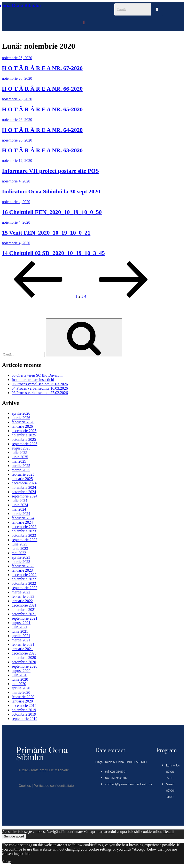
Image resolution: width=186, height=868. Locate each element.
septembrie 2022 (24, 588)
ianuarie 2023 (22, 570)
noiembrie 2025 (24, 435)
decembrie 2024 (24, 483)
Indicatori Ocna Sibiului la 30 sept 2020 (51, 191)
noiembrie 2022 (24, 579)
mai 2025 (19, 461)
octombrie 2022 (24, 583)
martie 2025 (21, 470)
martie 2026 (21, 418)
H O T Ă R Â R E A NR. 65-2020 (42, 109)
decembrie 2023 (24, 527)
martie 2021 (21, 640)
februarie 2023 (23, 566)
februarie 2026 (23, 422)
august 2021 (21, 623)
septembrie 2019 (24, 719)
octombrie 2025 (24, 439)
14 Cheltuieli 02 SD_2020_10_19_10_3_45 (53, 253)
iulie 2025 (19, 453)
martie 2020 (21, 692)
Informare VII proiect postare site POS (50, 171)
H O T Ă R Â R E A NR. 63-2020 (42, 150)
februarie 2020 (23, 697)
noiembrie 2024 (24, 487)
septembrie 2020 (24, 666)
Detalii (169, 832)
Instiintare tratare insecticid (33, 380)
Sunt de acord (14, 836)
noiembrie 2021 (24, 610)
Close (6, 862)
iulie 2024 (19, 501)
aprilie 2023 (21, 557)
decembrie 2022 (24, 575)
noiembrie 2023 (24, 531)
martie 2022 (21, 592)
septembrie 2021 (24, 618)
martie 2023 (21, 562)
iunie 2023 (20, 548)
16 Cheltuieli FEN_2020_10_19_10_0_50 (52, 212)
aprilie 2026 (21, 413)
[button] (84, 22)
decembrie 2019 (24, 706)
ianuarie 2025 (22, 479)
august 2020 (21, 671)
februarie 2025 (23, 474)
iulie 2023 (19, 544)
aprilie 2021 (21, 636)
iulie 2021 (19, 627)
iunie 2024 (20, 505)
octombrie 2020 (24, 662)
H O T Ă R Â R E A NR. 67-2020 (42, 68)
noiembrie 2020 (24, 658)
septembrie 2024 (24, 496)
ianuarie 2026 (22, 426)
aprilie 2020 (21, 688)
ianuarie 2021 (22, 649)
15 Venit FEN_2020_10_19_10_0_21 (46, 233)
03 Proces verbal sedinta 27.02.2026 (40, 393)
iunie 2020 (20, 679)
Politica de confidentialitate (54, 786)
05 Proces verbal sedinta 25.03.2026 (40, 384)
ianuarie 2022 (22, 601)
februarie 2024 (23, 518)
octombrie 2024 (24, 492)
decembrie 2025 (24, 431)
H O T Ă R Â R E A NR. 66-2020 (42, 89)
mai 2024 (19, 509)
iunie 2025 (20, 457)
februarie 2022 (23, 596)
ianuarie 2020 (22, 701)
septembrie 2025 (24, 444)
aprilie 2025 (21, 466)
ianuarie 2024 (22, 522)
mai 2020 (19, 684)
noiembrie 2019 (24, 710)
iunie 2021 (20, 631)
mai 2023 (19, 553)
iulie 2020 (19, 675)
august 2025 (21, 448)
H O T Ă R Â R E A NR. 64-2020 (42, 130)
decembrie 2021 (24, 605)
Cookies (25, 786)
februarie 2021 (23, 644)
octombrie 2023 (24, 535)
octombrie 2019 (24, 714)
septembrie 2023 (24, 540)
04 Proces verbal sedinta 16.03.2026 (40, 388)
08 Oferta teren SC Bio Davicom (37, 375)
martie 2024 (21, 514)
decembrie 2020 (24, 653)
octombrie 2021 (24, 614)
